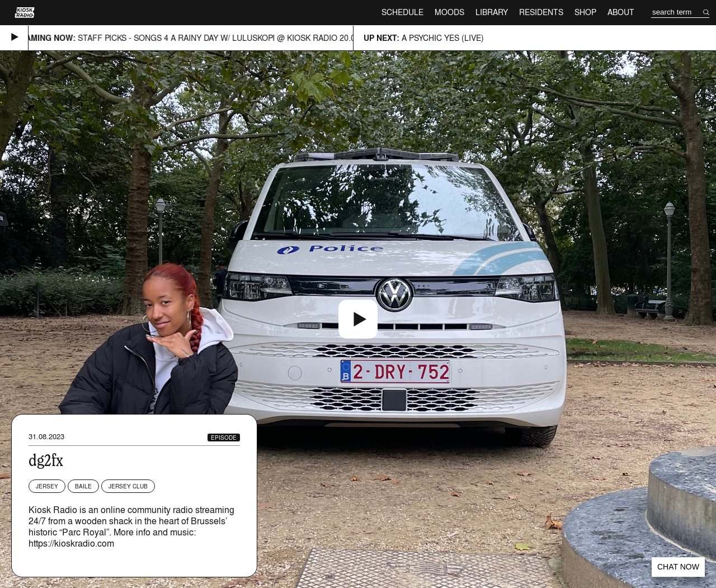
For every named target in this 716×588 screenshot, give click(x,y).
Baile (83, 486)
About (621, 12)
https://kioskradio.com (71, 543)
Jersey (47, 486)
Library (492, 12)
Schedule (402, 12)
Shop (585, 12)
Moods (449, 12)
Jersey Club (128, 486)
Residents (541, 12)
